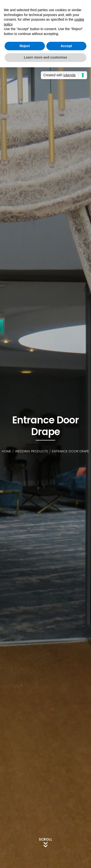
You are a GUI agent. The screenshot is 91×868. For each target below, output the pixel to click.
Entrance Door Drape (70, 451)
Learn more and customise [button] (45, 57)
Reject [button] (25, 46)
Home (7, 451)
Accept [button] (66, 46)
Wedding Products (32, 451)
